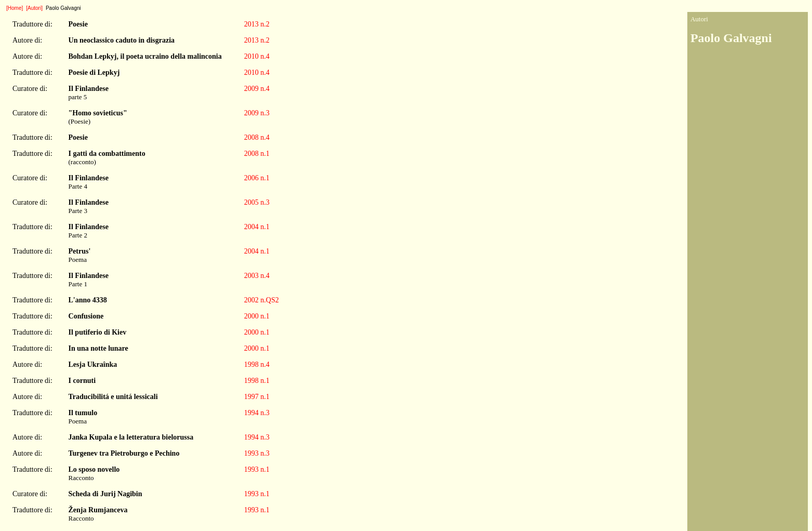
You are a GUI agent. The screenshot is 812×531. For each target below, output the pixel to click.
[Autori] (34, 8)
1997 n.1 (257, 397)
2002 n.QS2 (262, 300)
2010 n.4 (257, 56)
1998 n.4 (257, 364)
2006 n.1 (257, 178)
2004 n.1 (257, 227)
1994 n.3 (257, 413)
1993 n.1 (257, 469)
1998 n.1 (257, 381)
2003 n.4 (257, 276)
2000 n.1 (257, 316)
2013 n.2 (257, 24)
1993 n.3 (257, 453)
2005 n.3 (257, 202)
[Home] (15, 8)
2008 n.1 (257, 154)
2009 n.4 (257, 89)
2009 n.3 (257, 113)
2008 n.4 (257, 137)
